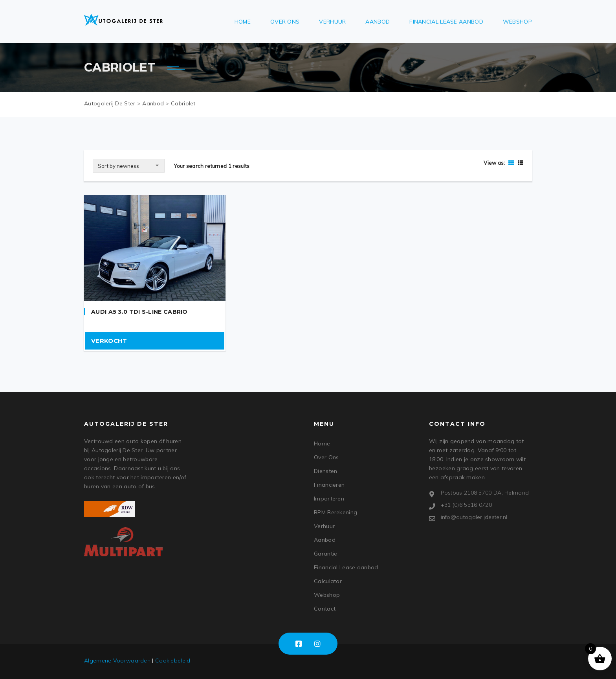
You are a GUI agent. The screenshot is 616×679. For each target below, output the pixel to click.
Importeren (329, 499)
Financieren (329, 485)
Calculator (328, 581)
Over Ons (285, 22)
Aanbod (378, 22)
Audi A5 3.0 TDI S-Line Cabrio (139, 312)
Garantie (325, 554)
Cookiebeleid (173, 661)
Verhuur (332, 22)
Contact (325, 609)
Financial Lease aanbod (446, 22)
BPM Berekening (335, 512)
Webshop (517, 22)
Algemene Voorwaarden (117, 661)
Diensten (325, 471)
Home (243, 22)
